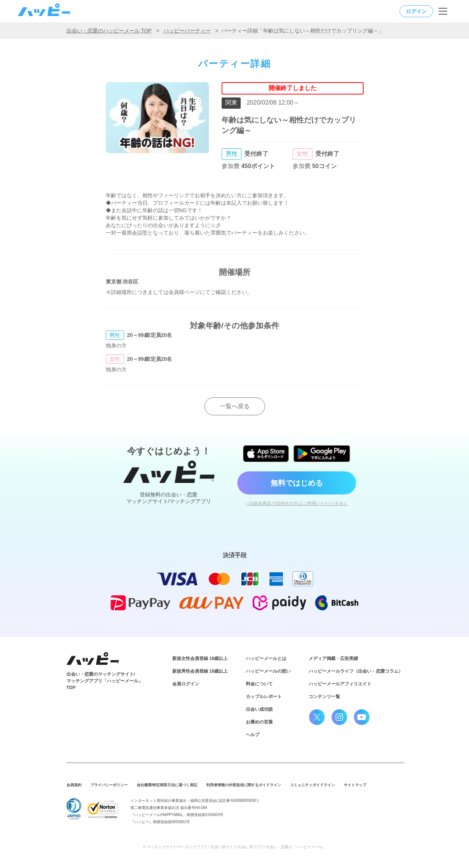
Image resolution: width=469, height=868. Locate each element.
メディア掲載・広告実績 (333, 658)
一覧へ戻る (235, 406)
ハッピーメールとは (266, 658)
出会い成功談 (259, 709)
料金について (259, 684)
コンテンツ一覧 (324, 697)
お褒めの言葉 (259, 722)
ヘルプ (253, 735)
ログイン (416, 11)
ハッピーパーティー (187, 31)
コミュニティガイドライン (312, 785)
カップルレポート (264, 697)
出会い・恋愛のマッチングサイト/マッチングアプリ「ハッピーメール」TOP (105, 681)
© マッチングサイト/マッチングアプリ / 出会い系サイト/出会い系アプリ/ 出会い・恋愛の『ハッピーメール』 (235, 847)
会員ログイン (186, 684)
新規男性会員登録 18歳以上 (200, 671)
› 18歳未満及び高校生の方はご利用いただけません (297, 503)
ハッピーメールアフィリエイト (340, 684)
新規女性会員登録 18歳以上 (200, 658)
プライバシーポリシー (109, 785)
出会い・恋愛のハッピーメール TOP (109, 31)
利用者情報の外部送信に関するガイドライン (244, 785)
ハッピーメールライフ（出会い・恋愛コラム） (356, 671)
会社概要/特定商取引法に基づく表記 (167, 785)
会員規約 (74, 785)
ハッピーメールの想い (268, 671)
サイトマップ (355, 785)
